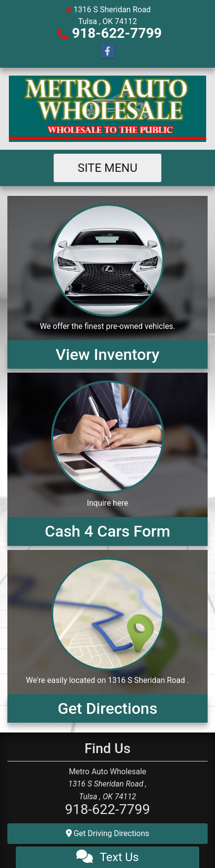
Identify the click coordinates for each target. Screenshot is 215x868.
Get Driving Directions (108, 833)
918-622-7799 (117, 33)
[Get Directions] (107, 636)
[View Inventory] (107, 282)
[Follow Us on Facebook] (108, 52)
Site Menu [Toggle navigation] (108, 168)
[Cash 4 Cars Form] (107, 459)
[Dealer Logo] (107, 109)
